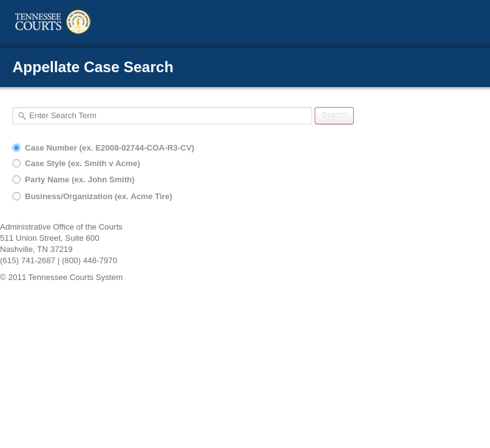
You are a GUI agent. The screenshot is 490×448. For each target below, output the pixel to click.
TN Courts (78, 22)
